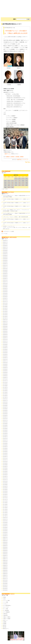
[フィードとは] (4, 233)
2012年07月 (5, 486)
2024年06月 (5, 255)
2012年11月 (5, 480)
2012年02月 (5, 494)
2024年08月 (5, 252)
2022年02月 (5, 297)
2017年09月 (5, 384)
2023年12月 (5, 265)
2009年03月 (5, 552)
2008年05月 (5, 569)
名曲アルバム (8, 154)
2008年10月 (5, 560)
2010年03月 (5, 532)
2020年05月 (5, 331)
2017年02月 (5, 396)
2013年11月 (5, 460)
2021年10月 (5, 303)
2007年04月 (5, 590)
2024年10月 (5, 249)
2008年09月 (5, 562)
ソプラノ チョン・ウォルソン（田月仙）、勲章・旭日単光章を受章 (15, 217)
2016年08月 (5, 405)
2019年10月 (5, 343)
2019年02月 (5, 356)
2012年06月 (5, 488)
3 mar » (6, 189)
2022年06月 (5, 290)
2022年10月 (5, 283)
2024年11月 (5, 247)
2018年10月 (5, 363)
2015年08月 (5, 425)
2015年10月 (5, 422)
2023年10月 (5, 269)
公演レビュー (5, 620)
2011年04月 (5, 511)
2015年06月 (5, 429)
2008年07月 (5, 565)
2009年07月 (5, 546)
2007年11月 (5, 579)
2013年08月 (5, 465)
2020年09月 (5, 325)
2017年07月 (5, 387)
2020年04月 (5, 333)
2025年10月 (5, 244)
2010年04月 (5, 531)
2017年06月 (5, 389)
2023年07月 (5, 274)
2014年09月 (5, 443)
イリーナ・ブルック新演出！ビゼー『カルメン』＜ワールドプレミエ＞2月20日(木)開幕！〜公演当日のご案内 (16, 210)
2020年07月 (5, 328)
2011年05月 (5, 509)
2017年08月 (5, 386)
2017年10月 (5, 382)
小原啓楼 (17, 157)
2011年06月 (5, 508)
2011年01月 (5, 516)
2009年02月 (5, 554)
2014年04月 (5, 452)
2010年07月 (5, 526)
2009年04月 (5, 551)
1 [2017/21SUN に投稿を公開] (16, 179)
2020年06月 (5, 330)
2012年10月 (5, 481)
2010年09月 (5, 522)
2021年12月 (5, 300)
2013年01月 (5, 476)
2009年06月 (5, 547)
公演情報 (5, 622)
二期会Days (5, 614)
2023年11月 (5, 267)
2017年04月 (5, 392)
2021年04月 (5, 313)
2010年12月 (5, 518)
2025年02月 (5, 245)
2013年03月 (5, 473)
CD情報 (4, 597)
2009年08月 (5, 544)
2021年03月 (5, 315)
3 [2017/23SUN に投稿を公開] (23, 179)
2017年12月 (5, 379)
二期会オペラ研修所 (7, 619)
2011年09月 (5, 503)
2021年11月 (5, 302)
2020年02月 (5, 336)
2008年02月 (5, 574)
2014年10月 (5, 442)
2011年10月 (5, 501)
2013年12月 (5, 458)
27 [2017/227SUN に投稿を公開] (9, 187)
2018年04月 (5, 372)
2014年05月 (5, 450)
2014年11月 (5, 440)
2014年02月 (5, 455)
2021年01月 (5, 318)
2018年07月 (5, 368)
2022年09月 (5, 285)
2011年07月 (5, 506)
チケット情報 (5, 609)
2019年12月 (5, 339)
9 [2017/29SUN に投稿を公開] (19, 181)
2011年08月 (5, 504)
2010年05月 (5, 529)
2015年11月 (5, 420)
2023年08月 (5, 272)
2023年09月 (5, 270)
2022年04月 (5, 293)
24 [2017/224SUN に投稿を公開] (23, 185)
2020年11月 (5, 321)
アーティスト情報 (6, 600)
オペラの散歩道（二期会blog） (16, 6)
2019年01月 (5, 358)
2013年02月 (5, 475)
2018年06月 (5, 369)
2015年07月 (5, 427)
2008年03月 (5, 572)
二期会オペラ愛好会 (7, 617)
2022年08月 (5, 287)
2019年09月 (5, 344)
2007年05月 (5, 588)
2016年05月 (5, 410)
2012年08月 (5, 485)
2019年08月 (5, 346)
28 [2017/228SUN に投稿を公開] (12, 187)
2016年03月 (5, 414)
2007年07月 (5, 585)
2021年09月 (5, 305)
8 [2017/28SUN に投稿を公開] (16, 181)
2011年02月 (5, 514)
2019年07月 (5, 348)
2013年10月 (5, 461)
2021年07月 (5, 308)
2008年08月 (5, 564)
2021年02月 (5, 316)
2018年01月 (5, 377)
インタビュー (5, 604)
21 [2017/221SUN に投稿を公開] (12, 185)
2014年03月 (5, 453)
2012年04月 (5, 491)
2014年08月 (5, 445)
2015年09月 (5, 424)
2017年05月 (5, 391)
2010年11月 (5, 519)
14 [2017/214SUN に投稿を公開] (12, 183)
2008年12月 (5, 557)
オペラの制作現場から (7, 605)
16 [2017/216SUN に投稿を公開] (19, 183)
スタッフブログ (6, 607)
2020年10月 (5, 323)
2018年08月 (5, 366)
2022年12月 (5, 280)
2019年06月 (5, 349)
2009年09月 (5, 542)
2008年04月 (5, 570)
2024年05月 (5, 257)
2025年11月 (5, 242)
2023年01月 (5, 278)
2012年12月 (5, 478)
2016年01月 (5, 417)
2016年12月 (5, 399)
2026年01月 (5, 241)
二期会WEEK (5, 615)
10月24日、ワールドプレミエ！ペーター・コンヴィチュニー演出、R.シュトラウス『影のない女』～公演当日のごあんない (16, 227)
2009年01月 (5, 555)
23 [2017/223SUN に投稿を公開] (19, 185)
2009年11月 (5, 539)
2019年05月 (5, 351)
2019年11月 (5, 341)
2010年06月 (5, 527)
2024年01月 (5, 264)
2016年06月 (5, 409)
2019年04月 (5, 353)
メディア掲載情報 (6, 612)
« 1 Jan (3, 189)
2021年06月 (5, 310)
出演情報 (5, 624)
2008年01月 (5, 575)
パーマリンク (25, 159)
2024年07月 (5, 254)
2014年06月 (5, 448)
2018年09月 (5, 364)
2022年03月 (5, 295)
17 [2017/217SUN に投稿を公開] (23, 183)
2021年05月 (5, 311)
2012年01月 (5, 496)
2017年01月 (5, 397)
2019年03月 (5, 354)
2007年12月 (5, 577)
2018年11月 (5, 361)
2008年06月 (5, 567)
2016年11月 (5, 400)
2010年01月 (5, 536)
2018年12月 (5, 359)
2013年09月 (5, 463)
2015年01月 (5, 437)
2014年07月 (5, 447)
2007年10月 (5, 580)
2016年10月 (5, 402)
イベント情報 (5, 602)
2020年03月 (5, 335)
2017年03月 (5, 394)
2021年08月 (5, 307)
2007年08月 (5, 583)
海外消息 (5, 627)
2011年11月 (5, 499)
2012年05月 (5, 490)
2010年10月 (5, 521)
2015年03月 (5, 433)
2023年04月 (5, 275)
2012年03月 (5, 493)
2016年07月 (5, 407)
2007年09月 (5, 582)
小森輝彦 (21, 157)
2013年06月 (5, 468)
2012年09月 (5, 483)
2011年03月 (5, 513)
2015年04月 (5, 432)
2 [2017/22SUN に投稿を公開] (19, 179)
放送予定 (19, 159)
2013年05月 (5, 470)
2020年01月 (5, 338)
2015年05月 (5, 430)
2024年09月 (5, 250)
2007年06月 (5, 587)
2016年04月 (5, 412)
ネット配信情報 (6, 610)
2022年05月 (5, 292)
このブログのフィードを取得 (8, 231)
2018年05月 (5, 371)
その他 (4, 599)
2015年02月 (5, 435)
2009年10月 (5, 541)
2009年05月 (5, 549)
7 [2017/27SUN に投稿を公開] (12, 181)
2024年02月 (5, 262)
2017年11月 (5, 381)
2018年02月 (5, 376)
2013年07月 (5, 466)
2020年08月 (5, 326)
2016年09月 (5, 404)
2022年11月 (5, 282)
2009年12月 (5, 537)
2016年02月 (5, 415)
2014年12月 (5, 438)
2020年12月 (5, 320)
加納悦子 (8, 157)
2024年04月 (5, 259)
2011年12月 (5, 498)
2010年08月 (5, 524)
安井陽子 (13, 157)
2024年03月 (5, 260)
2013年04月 (5, 471)
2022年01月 (5, 298)
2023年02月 (5, 277)
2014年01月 (5, 457)
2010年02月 (5, 534)
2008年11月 (5, 559)
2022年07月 (5, 288)
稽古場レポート (6, 629)
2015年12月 (5, 419)
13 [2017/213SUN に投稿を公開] (9, 183)
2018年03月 (5, 374)
